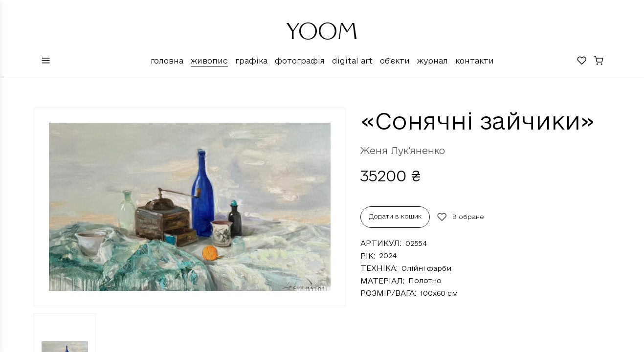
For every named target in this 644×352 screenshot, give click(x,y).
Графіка (251, 61)
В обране (461, 217)
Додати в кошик (395, 216)
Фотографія (300, 61)
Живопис (209, 61)
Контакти (475, 61)
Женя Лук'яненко (403, 151)
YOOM (322, 35)
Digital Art (352, 61)
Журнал (433, 61)
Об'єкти (395, 61)
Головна (167, 61)
